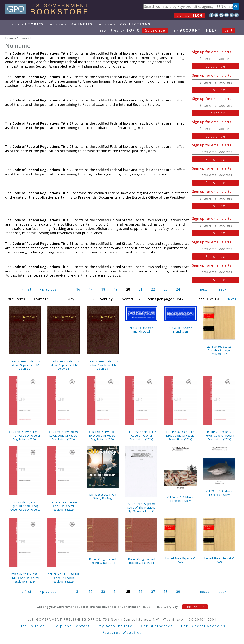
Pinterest (232, 15)
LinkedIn (237, 15)
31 (78, 591)
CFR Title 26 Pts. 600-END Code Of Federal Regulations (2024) (103, 436)
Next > (232, 299)
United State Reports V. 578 (180, 560)
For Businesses (157, 626)
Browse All (24, 24)
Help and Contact (72, 626)
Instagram (221, 15)
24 (178, 289)
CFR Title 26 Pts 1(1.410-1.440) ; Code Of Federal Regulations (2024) (25, 436)
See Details (195, 607)
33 (103, 591)
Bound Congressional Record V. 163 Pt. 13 (102, 561)
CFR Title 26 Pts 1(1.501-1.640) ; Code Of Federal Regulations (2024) (219, 436)
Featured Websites (122, 632)
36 (140, 591)
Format (40, 299)
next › (205, 289)
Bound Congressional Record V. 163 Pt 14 (142, 561)
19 (116, 289)
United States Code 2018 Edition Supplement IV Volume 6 (103, 365)
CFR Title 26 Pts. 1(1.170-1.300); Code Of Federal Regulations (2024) (180, 436)
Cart (229, 30)
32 (91, 591)
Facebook (211, 15)
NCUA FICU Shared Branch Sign (180, 330)
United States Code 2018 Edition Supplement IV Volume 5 (63, 365)
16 (78, 289)
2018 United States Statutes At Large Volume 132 (219, 350)
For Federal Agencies (203, 626)
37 (153, 591)
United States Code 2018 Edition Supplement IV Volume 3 (25, 365)
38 (165, 591)
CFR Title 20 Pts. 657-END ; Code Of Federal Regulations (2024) (25, 578)
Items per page (160, 299)
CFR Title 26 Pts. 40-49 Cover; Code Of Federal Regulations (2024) (64, 436)
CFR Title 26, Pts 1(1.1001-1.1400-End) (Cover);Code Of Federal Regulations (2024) (25, 506)
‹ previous (48, 289)
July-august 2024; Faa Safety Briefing (103, 496)
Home (9, 38)
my (187, 30)
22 (153, 289)
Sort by (107, 299)
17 (91, 289)
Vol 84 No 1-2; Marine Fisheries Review (180, 499)
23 (165, 289)
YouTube (227, 15)
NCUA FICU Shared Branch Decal (141, 330)
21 (140, 289)
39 (178, 591)
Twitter (216, 15)
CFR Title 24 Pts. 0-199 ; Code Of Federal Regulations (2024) (64, 506)
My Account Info (116, 626)
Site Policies (32, 626)
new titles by (136, 30)
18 (103, 289)
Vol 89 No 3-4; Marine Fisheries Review (219, 493)
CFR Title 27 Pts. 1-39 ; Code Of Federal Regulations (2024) (142, 436)
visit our (190, 15)
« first (26, 289)
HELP (211, 30)
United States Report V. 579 (219, 560)
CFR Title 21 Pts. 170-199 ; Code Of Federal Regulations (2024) (63, 578)
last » (222, 289)
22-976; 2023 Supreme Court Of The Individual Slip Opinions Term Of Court (142, 507)
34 (116, 591)
